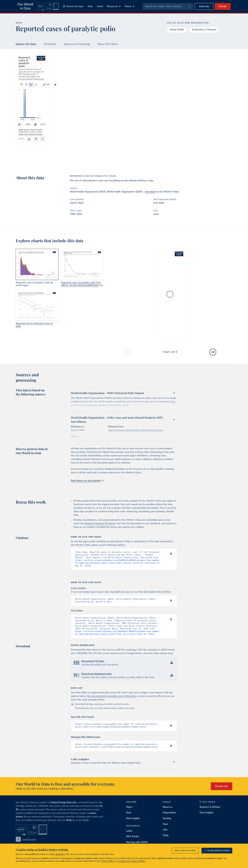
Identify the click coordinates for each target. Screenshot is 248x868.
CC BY (47, 164)
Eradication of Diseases (204, 30)
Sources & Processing (77, 44)
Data (90, 6)
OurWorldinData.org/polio (30, 164)
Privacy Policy (108, 861)
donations (60, 855)
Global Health (177, 30)
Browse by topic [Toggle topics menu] (73, 6)
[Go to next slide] (213, 352)
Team (165, 831)
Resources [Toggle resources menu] (114, 6)
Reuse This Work (108, 44)
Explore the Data (26, 44)
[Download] (127, 162)
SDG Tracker (133, 843)
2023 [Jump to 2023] (171, 154)
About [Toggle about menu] (129, 6)
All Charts (50, 44)
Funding (167, 825)
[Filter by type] (205, 93)
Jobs (165, 836)
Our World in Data (25, 6)
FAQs (69, 827)
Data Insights (133, 825)
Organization (169, 819)
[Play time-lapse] (21, 154)
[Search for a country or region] (205, 64)
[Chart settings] (168, 74)
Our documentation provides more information (112, 701)
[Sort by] (202, 72)
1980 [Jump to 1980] (29, 154)
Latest (100, 6)
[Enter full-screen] (163, 162)
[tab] (26, 74)
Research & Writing (210, 813)
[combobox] (168, 6)
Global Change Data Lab (63, 809)
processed (150, 192)
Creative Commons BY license (100, 524)
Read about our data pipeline (87, 481)
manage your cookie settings (131, 861)
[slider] (37, 154)
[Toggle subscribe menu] (204, 6)
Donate (223, 6)
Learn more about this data (85, 161)
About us (168, 813)
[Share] (144, 162)
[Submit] (189, 6)
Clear (226, 79)
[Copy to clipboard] (167, 554)
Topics (129, 813)
